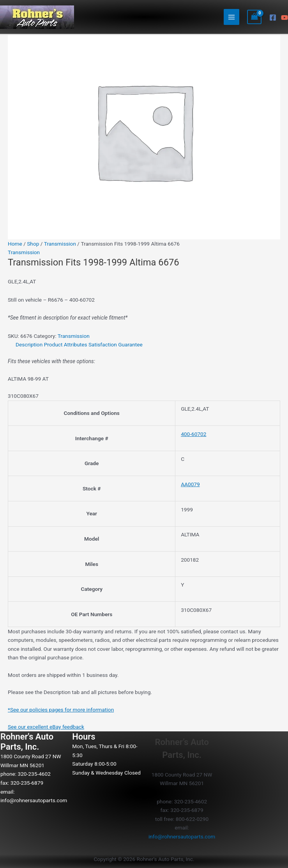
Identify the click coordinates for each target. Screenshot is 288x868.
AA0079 (190, 484)
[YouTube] (284, 18)
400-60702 (193, 434)
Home (15, 244)
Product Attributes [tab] (66, 344)
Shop (33, 244)
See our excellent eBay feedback (46, 727)
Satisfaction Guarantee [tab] (116, 344)
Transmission (60, 244)
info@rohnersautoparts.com (34, 800)
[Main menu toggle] (232, 17)
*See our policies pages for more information (61, 710)
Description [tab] (29, 344)
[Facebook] (273, 18)
